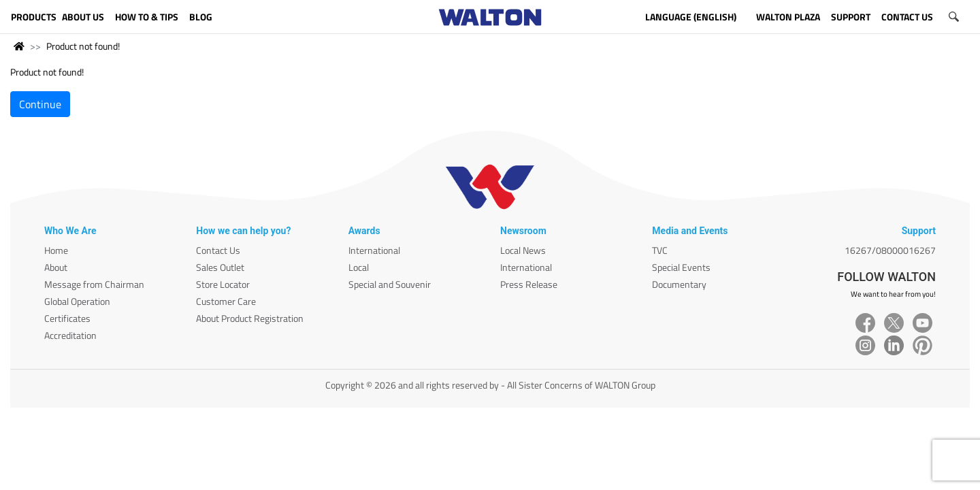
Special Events (681, 267)
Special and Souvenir (390, 284)
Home (56, 250)
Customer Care (226, 301)
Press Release (529, 284)
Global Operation (77, 301)
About (56, 267)
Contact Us (218, 250)
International (374, 250)
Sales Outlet (220, 267)
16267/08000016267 (890, 250)
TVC (660, 250)
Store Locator (223, 284)
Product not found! (83, 46)
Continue (40, 104)
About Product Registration (250, 318)
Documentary (679, 284)
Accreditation (70, 335)
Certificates (67, 318)
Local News (523, 250)
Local (359, 267)
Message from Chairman (94, 284)
